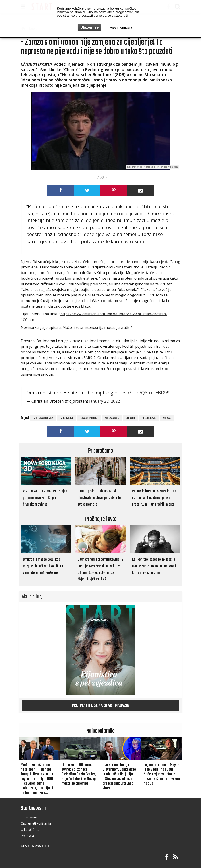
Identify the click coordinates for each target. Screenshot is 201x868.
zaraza (167, 418)
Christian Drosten (43, 418)
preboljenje (149, 418)
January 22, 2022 (104, 401)
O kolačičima (30, 830)
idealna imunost (89, 418)
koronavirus (112, 418)
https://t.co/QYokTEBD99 (142, 393)
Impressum (29, 817)
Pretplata (27, 836)
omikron (130, 418)
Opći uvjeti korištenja (36, 823)
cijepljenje (67, 418)
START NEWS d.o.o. (36, 846)
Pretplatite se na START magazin (101, 706)
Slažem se (89, 27)
